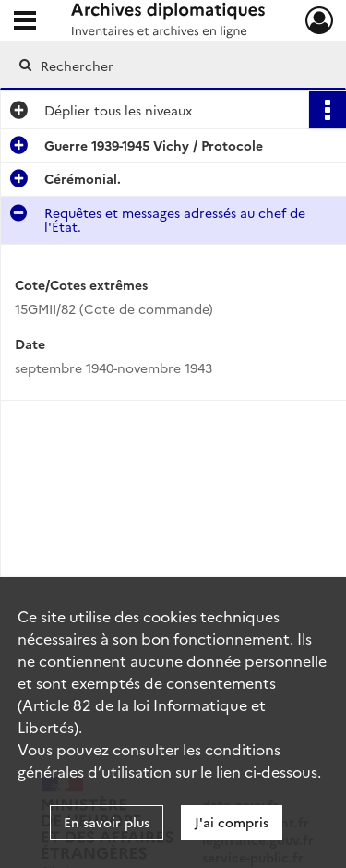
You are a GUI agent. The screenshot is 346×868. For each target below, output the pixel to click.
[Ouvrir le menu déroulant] (25, 22)
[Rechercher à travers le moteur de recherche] (171, 66)
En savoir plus (107, 822)
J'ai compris (232, 822)
